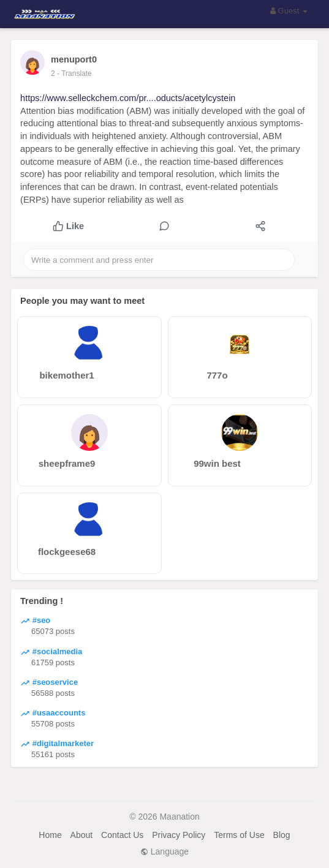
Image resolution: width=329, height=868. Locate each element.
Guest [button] (289, 11)
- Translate (74, 74)
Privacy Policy (179, 835)
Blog (282, 835)
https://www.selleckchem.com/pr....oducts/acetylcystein (128, 98)
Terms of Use (239, 835)
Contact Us (122, 835)
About (82, 835)
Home (50, 835)
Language (164, 851)
